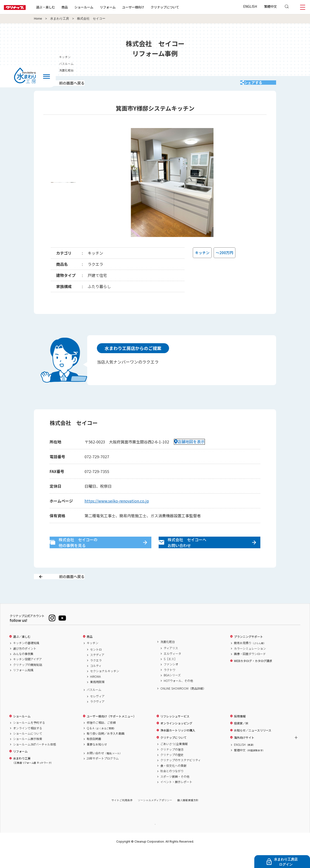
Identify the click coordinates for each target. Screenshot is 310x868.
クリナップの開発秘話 (28, 682)
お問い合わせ (104, 770)
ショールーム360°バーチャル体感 (35, 761)
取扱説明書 (94, 756)
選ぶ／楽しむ (22, 654)
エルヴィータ (172, 670)
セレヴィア (97, 713)
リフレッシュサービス (175, 733)
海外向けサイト (244, 754)
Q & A (101, 745)
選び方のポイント (25, 665)
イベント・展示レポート (176, 799)
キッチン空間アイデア (27, 676)
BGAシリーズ (172, 692)
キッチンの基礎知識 (26, 660)
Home (38, 19)
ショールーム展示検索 (28, 756)
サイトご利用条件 (122, 817)
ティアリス (171, 665)
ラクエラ (96, 677)
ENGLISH (250, 6)
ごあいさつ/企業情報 (174, 761)
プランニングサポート (248, 654)
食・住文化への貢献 (173, 783)
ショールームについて (28, 750)
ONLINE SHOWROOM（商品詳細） (183, 705)
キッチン (93, 660)
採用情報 (240, 733)
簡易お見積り (250, 660)
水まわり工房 (60, 19)
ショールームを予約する (29, 740)
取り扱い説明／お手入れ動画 (106, 750)
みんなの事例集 (23, 671)
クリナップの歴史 (172, 772)
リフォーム (123, 7)
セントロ (96, 666)
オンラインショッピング (176, 740)
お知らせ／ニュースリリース (253, 747)
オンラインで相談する (28, 745)
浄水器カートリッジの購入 (178, 747)
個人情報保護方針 (188, 817)
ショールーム (99, 7)
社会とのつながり (172, 788)
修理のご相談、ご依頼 (101, 740)
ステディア (97, 672)
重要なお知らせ (97, 761)
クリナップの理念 (172, 766)
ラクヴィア (97, 719)
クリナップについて (180, 7)
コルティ (96, 683)
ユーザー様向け (149, 7)
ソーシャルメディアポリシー (155, 817)
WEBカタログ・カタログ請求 (253, 678)
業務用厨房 (97, 699)
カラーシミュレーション (250, 665)
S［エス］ (170, 676)
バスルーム (94, 707)
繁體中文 (271, 6)
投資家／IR (241, 740)
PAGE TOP (155, 841)
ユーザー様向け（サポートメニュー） (111, 733)
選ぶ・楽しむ (61, 7)
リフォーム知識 (23, 687)
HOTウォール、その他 (178, 698)
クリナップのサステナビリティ (181, 777)
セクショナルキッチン (105, 688)
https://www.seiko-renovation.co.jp (117, 507)
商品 (90, 654)
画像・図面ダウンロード (250, 671)
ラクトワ (170, 687)
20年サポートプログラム (103, 776)
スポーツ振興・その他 (175, 793)
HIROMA (95, 693)
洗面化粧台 (168, 659)
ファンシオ (171, 681)
